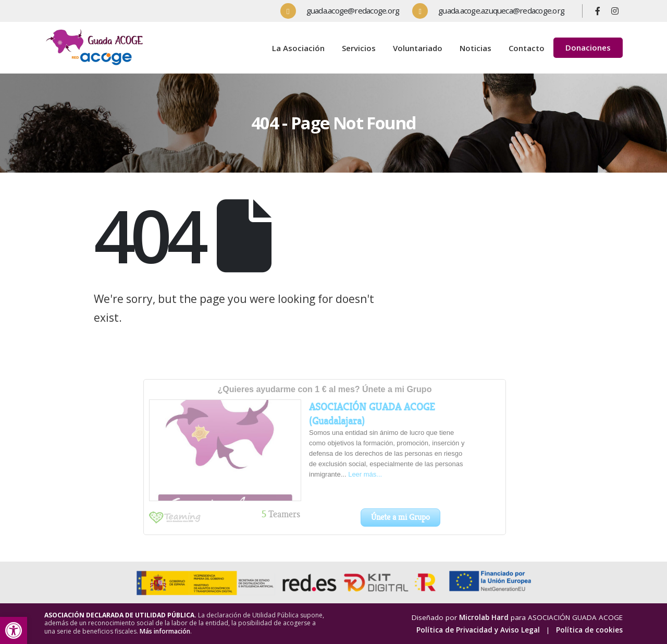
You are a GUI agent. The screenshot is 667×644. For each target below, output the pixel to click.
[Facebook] (598, 11)
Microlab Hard (484, 617)
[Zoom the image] (96, 31)
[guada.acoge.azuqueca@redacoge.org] (492, 11)
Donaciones (588, 47)
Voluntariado (418, 48)
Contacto (527, 48)
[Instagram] (615, 11)
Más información (165, 631)
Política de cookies (589, 630)
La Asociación (298, 48)
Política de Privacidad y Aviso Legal (478, 630)
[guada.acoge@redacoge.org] (344, 11)
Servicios (359, 48)
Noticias (475, 48)
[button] (14, 630)
